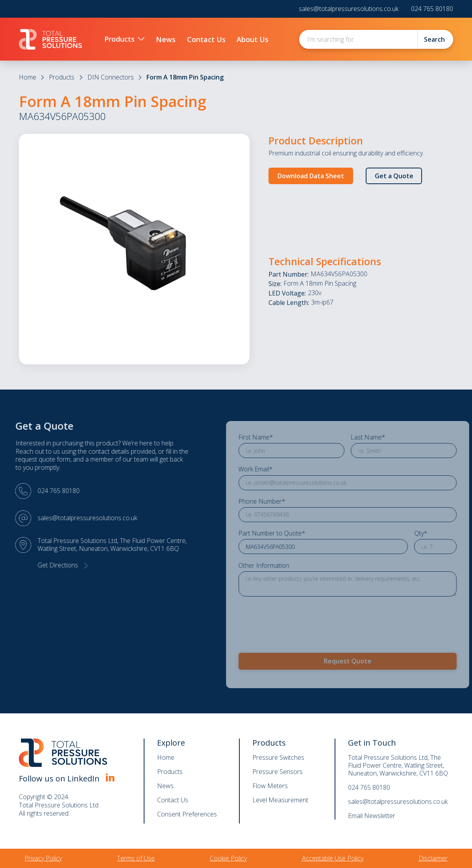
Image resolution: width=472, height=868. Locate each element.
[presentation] (319, 619)
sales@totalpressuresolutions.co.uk (349, 9)
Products (62, 77)
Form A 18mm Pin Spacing (185, 77)
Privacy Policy (43, 858)
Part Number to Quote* (293, 533)
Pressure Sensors (278, 772)
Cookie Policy (228, 858)
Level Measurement (280, 800)
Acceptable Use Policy (333, 858)
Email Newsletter (372, 816)
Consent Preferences (187, 814)
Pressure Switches (278, 757)
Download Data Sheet (311, 176)
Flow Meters (270, 786)
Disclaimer (433, 858)
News (165, 786)
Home (28, 77)
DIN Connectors (111, 77)
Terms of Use (136, 858)
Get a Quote (394, 176)
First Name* (277, 437)
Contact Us (173, 800)
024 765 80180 (432, 9)
